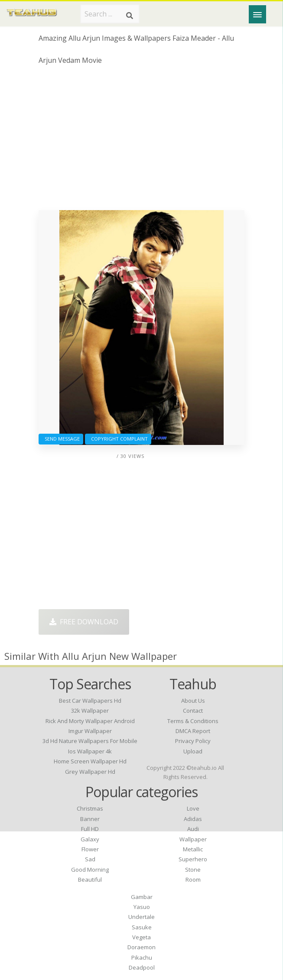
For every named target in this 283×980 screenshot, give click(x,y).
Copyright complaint (118, 439)
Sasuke (142, 927)
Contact (193, 711)
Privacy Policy (193, 741)
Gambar (142, 897)
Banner (90, 819)
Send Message (61, 439)
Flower (90, 849)
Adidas (193, 819)
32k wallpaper (90, 711)
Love (193, 808)
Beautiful (90, 879)
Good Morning (90, 870)
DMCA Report (193, 731)
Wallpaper (193, 839)
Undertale (141, 917)
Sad (90, 859)
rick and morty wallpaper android (90, 721)
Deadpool (142, 967)
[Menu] (257, 14)
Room (193, 879)
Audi (193, 829)
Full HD (90, 829)
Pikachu (142, 957)
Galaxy (90, 839)
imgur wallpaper (90, 731)
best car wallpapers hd (90, 701)
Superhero (193, 859)
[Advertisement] (141, 141)
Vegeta (141, 937)
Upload (193, 751)
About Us (193, 701)
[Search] (130, 16)
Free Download (84, 622)
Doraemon (141, 947)
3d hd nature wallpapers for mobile (90, 741)
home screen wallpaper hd (90, 761)
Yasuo (142, 907)
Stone (193, 870)
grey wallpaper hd (90, 772)
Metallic (193, 849)
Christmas (90, 808)
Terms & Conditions (193, 721)
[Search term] (110, 14)
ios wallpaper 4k (90, 751)
